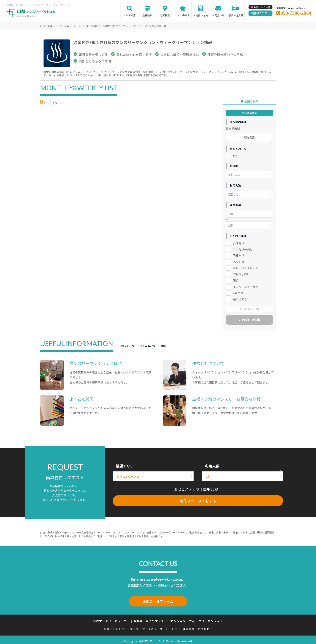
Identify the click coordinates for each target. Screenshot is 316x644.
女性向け (239, 241)
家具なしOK (241, 272)
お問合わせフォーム (158, 599)
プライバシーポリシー (156, 626)
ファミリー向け (243, 247)
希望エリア (125, 464)
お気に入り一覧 (262, 7)
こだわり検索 (183, 15)
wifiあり (238, 291)
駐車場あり (240, 297)
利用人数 (212, 464)
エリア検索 (130, 15)
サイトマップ (130, 626)
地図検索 (165, 15)
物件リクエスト (260, 13)
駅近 (236, 279)
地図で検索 (251, 99)
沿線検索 (147, 15)
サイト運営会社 (184, 626)
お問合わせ (218, 15)
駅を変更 (249, 135)
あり (235, 154)
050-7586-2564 (296, 13)
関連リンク (111, 626)
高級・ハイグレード (246, 266)
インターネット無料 (246, 285)
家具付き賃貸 (236, 15)
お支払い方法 (201, 15)
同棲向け (239, 254)
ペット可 (239, 260)
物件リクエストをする (198, 499)
